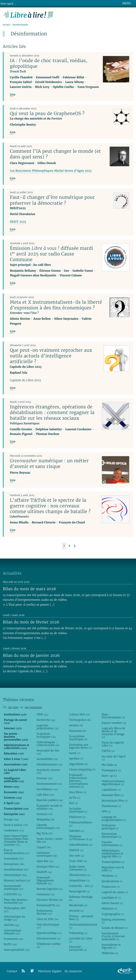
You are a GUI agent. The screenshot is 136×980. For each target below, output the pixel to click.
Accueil (6, 25)
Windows (110, 876)
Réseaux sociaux (17, 880)
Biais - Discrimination (113, 716)
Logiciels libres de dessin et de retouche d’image (113, 733)
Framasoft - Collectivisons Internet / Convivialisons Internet (78, 781)
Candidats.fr (111, 898)
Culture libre (79, 714)
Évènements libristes (44, 912)
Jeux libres (78, 792)
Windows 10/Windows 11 (80, 838)
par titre (13, 707)
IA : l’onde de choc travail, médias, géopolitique (49, 63)
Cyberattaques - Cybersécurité (48, 744)
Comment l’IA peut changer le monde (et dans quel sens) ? (55, 154)
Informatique (15, 875)
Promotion (14, 939)
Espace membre (114, 723)
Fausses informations (112, 844)
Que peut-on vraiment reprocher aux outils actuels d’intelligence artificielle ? (51, 356)
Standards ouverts (48, 771)
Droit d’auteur (16, 825)
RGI (73, 803)
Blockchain (78, 905)
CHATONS (13, 894)
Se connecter (73, 971)
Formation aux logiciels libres (80, 746)
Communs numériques (47, 854)
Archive (76, 725)
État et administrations (17, 852)
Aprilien (76, 759)
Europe (11, 819)
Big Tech (45, 833)
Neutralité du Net (48, 752)
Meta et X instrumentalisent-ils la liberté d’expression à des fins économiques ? (56, 305)
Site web (76, 856)
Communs (45, 894)
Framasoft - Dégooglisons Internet (45, 880)
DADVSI (76, 850)
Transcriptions (113, 862)
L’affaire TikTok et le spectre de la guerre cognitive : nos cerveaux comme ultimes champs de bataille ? (50, 506)
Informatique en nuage (15, 918)
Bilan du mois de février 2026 (31, 622)
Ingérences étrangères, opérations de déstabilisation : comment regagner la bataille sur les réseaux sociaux (52, 412)
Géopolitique (79, 880)
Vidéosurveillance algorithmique (113, 783)
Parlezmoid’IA (48, 905)
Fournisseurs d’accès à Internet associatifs (113, 936)
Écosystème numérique (78, 738)
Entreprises (14, 864)
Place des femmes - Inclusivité (17, 901)
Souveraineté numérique (14, 887)
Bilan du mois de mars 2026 (29, 589)
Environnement (49, 784)
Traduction (111, 887)
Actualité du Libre (81, 940)
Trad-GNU (78, 861)
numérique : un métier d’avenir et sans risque (49, 464)
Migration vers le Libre (113, 869)
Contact (12, 971)
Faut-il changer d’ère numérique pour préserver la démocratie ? (52, 200)
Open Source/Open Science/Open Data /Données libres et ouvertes (16, 840)
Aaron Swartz (112, 903)
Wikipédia (45, 819)
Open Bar (45, 861)
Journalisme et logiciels (111, 946)
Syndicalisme (112, 881)
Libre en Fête (47, 919)
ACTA (75, 798)
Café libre (45, 795)
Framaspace (111, 770)
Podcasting (78, 933)
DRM (42, 714)
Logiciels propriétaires (47, 727)
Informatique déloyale (13, 932)
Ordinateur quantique (110, 827)
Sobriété (76, 831)
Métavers (110, 909)
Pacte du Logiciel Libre (113, 744)
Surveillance (47, 789)
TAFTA (108, 751)
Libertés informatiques (48, 826)
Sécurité (76, 911)
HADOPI (44, 872)
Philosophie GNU (15, 910)
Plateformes (111, 806)
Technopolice (80, 720)
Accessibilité (47, 759)
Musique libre (48, 867)
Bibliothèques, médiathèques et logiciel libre (112, 853)
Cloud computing (82, 769)
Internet (44, 778)
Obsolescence (80, 875)
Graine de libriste (115, 928)
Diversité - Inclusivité (78, 948)
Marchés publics (50, 800)
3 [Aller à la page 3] (75, 546)
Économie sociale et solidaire (49, 807)
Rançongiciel (79, 891)
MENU (127, 3)
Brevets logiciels (49, 889)
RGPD (10, 944)
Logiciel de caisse (115, 892)
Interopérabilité (17, 950)
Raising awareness (114, 921)
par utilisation (33, 707)
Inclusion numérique (78, 810)
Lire (13, 95)
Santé (75, 753)
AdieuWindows (81, 845)
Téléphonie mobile (49, 945)
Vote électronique (48, 926)
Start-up (109, 776)
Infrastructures (48, 938)
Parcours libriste (50, 900)
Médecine (110, 953)
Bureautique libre (115, 801)
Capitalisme (111, 790)
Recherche (46, 720)
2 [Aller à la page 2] (69, 546)
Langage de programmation (114, 818)
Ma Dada (109, 765)
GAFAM (11, 925)
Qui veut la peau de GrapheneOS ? (47, 113)
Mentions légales (50, 971)
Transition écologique (46, 735)
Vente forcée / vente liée (49, 840)
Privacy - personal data (81, 918)
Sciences (44, 814)
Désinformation (49, 764)
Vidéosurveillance (80, 824)
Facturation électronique (112, 835)
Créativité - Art (81, 886)
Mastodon (78, 731)
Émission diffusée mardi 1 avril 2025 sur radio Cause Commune (51, 254)
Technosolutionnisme (82, 926)
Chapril (44, 847)
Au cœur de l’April (114, 758)
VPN (106, 811)
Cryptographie (113, 914)
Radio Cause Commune (78, 868)
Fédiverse (77, 817)
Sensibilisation (16, 869)
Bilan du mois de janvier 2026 (31, 655)
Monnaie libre (113, 795)
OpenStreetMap (49, 933)
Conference (14, 830)
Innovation (14, 859)
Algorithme (78, 764)
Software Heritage (81, 898)
